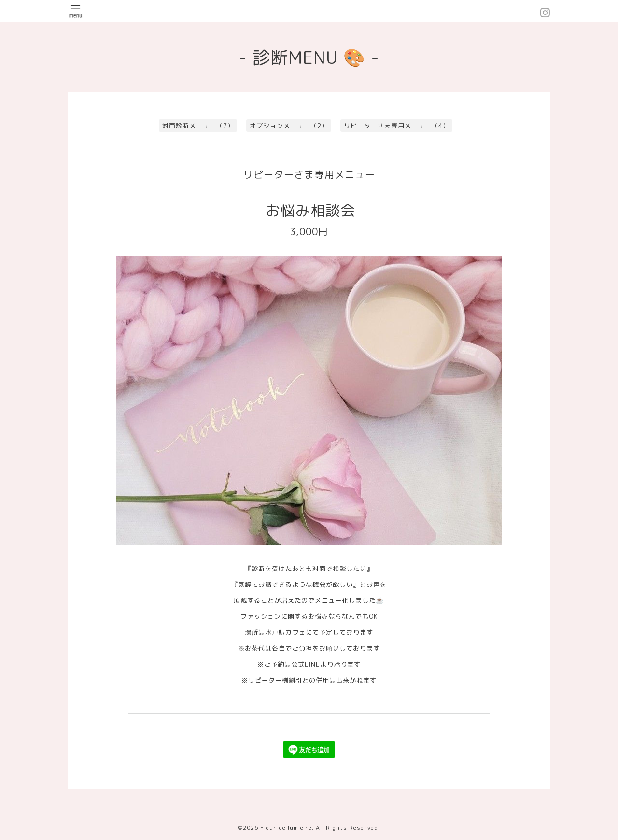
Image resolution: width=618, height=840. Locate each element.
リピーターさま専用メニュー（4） (397, 126)
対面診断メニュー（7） (198, 126)
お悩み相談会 (310, 211)
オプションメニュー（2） (289, 126)
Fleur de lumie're (286, 828)
